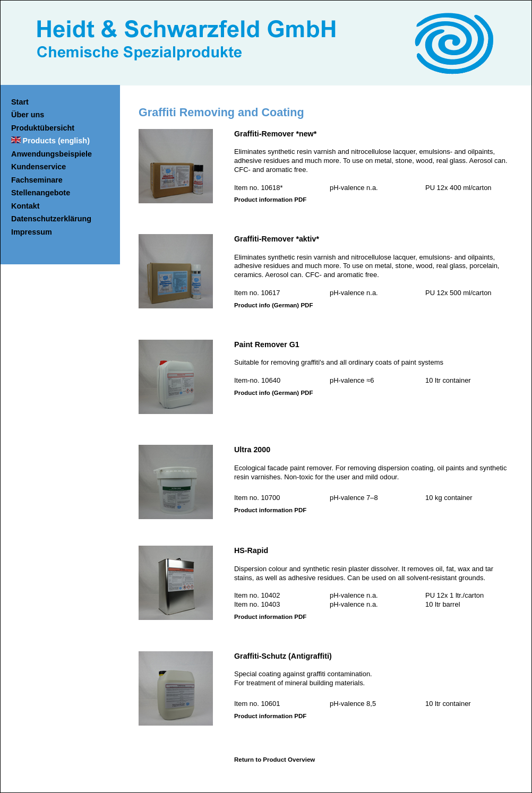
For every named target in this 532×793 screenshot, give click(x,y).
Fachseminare (37, 180)
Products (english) (56, 141)
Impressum (32, 232)
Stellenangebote (41, 193)
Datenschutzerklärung (51, 219)
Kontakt (25, 206)
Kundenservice (38, 167)
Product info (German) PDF (273, 305)
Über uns (28, 115)
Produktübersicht (43, 128)
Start (20, 102)
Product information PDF (270, 200)
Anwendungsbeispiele (52, 154)
